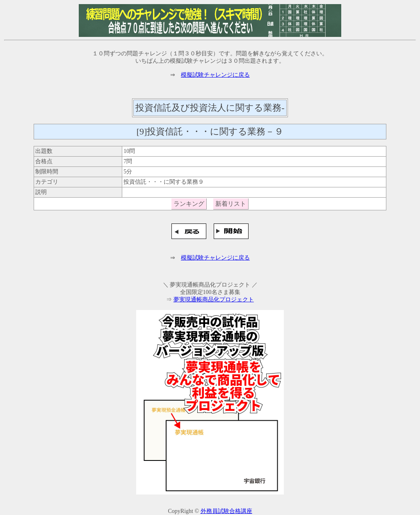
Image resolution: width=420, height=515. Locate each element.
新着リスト (231, 204)
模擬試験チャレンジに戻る (215, 75)
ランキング (189, 204)
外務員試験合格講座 (226, 511)
